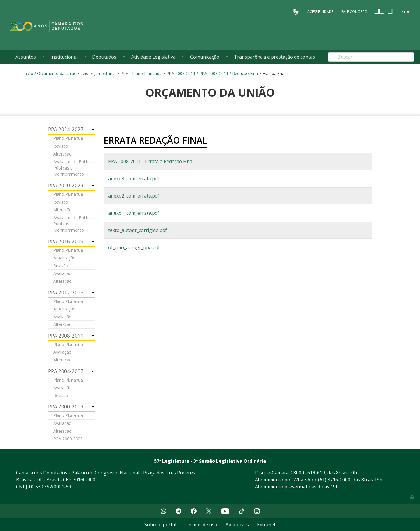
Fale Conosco (354, 12)
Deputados (104, 57)
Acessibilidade (320, 12)
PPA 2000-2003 (68, 439)
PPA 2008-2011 (181, 73)
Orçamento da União (57, 73)
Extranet (266, 525)
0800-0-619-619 (308, 473)
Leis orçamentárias (99, 73)
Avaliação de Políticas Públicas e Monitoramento (74, 168)
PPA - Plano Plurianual (141, 73)
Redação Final (245, 73)
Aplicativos (237, 525)
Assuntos (26, 57)
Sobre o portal (160, 525)
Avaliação (62, 273)
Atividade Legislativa (153, 57)
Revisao (61, 395)
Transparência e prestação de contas (274, 57)
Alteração (63, 154)
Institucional (64, 57)
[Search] (371, 57)
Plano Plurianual (69, 138)
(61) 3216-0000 (334, 480)
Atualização (64, 258)
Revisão (61, 146)
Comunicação (205, 57)
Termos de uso (201, 525)
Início (28, 73)
